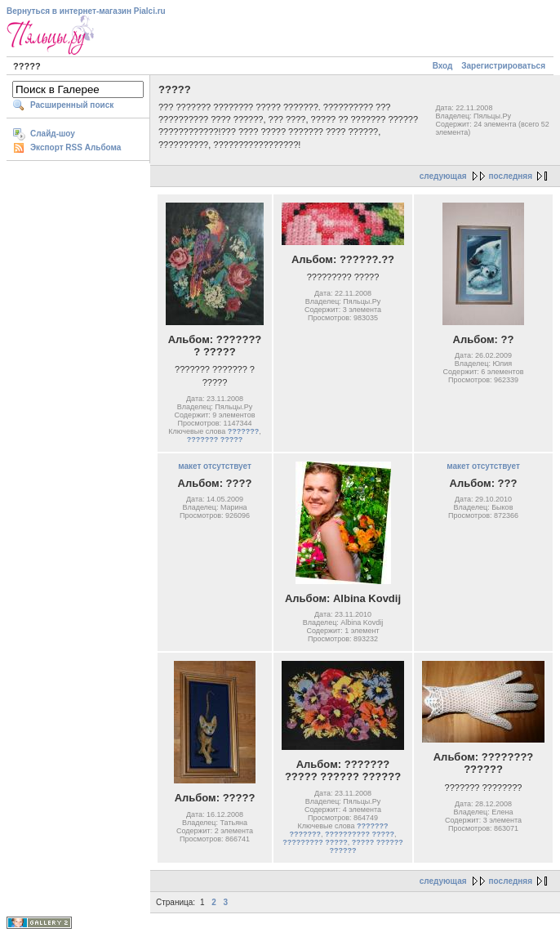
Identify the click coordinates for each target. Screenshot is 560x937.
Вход (443, 66)
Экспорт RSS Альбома (76, 147)
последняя (511, 176)
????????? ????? (315, 842)
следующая (443, 176)
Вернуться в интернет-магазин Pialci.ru (86, 11)
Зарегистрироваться (503, 66)
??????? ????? (215, 439)
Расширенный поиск (72, 105)
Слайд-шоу (53, 134)
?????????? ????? (360, 834)
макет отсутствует (215, 466)
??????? (243, 431)
